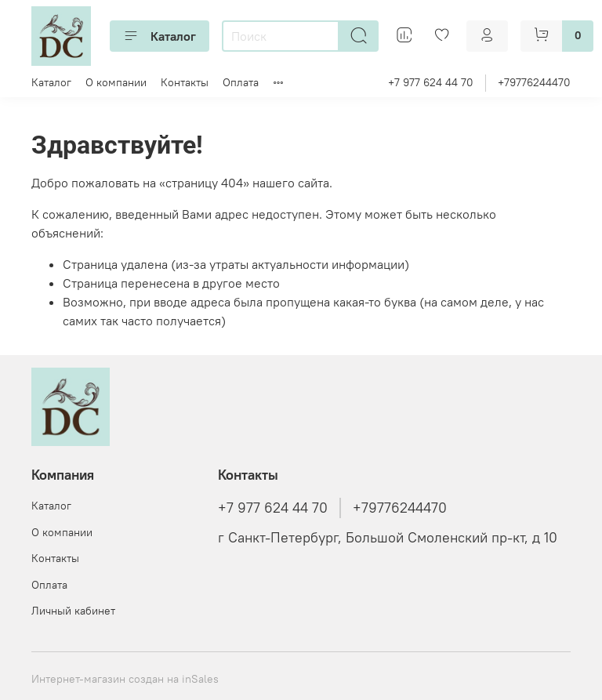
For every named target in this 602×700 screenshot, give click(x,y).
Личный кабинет (73, 611)
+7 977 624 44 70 (431, 82)
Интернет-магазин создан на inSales (125, 679)
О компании (116, 82)
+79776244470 (534, 82)
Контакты (185, 82)
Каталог (160, 36)
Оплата (241, 82)
